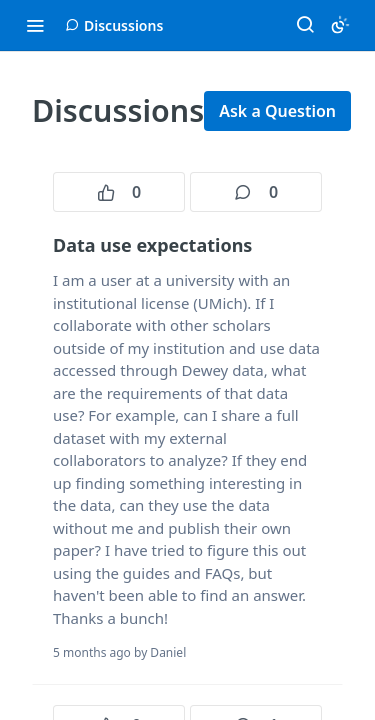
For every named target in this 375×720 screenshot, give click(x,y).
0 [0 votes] (119, 192)
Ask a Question (277, 111)
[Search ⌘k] (305, 25)
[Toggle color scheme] (340, 25)
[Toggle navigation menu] (35, 25)
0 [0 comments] (256, 192)
